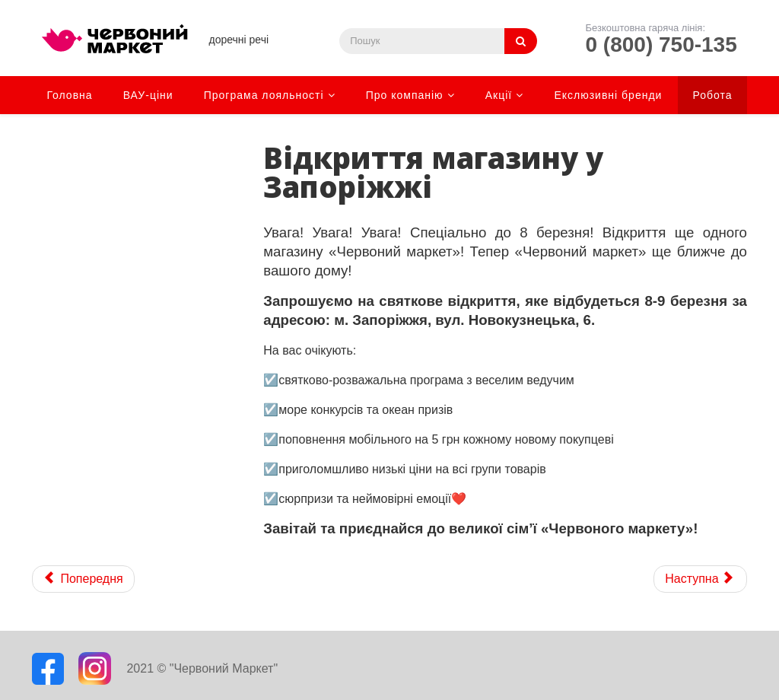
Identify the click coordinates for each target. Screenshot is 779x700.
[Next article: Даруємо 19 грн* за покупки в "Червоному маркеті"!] (700, 579)
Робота (713, 95)
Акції (499, 95)
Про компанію (405, 95)
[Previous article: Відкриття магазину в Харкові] (83, 579)
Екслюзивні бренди (608, 95)
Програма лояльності (264, 95)
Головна (69, 95)
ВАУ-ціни (148, 95)
